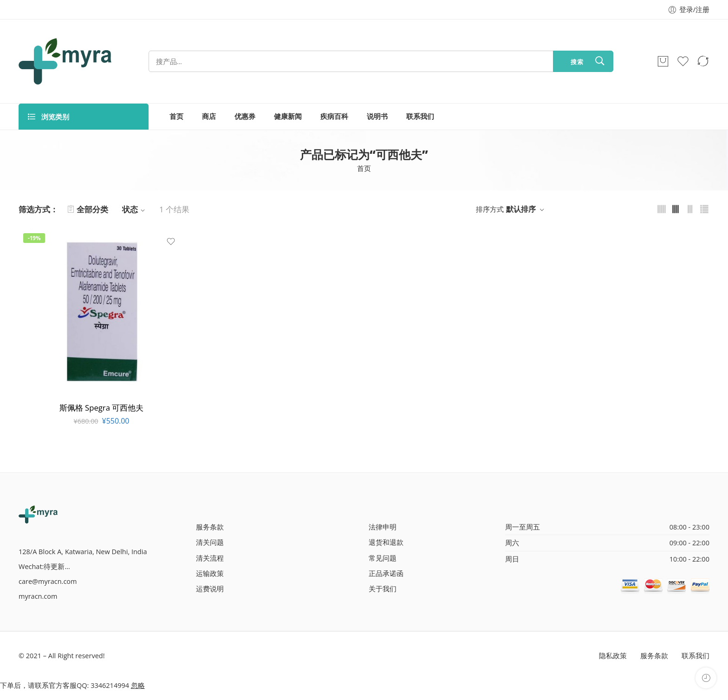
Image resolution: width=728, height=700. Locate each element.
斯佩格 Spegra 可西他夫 (101, 408)
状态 (135, 209)
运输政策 (210, 573)
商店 (209, 116)
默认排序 (521, 209)
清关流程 (210, 558)
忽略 (138, 685)
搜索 (577, 62)
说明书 (377, 116)
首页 (176, 116)
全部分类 (88, 209)
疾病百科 (334, 116)
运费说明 (210, 589)
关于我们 (383, 589)
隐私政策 (613, 656)
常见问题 (383, 558)
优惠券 (245, 116)
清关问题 (210, 542)
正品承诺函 (386, 573)
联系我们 (420, 116)
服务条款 (210, 527)
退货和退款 (386, 542)
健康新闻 (288, 116)
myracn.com (38, 596)
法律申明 (383, 527)
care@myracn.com (48, 581)
